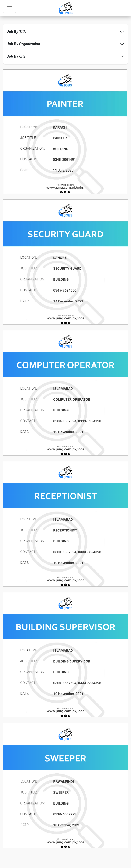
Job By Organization (23, 44)
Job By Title (17, 32)
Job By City (16, 56)
